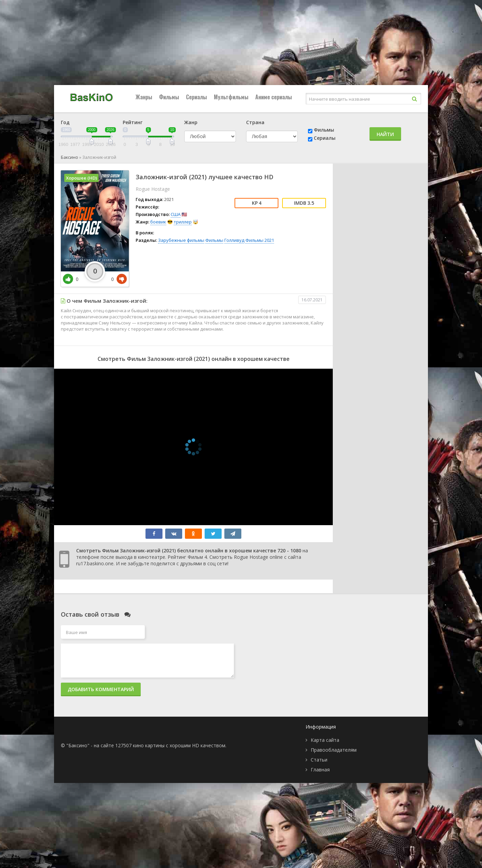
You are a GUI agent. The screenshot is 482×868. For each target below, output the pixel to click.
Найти (385, 134)
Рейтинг (133, 122)
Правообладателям (334, 750)
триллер (183, 222)
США (176, 214)
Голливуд (234, 240)
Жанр (191, 122)
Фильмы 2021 (260, 240)
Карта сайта (325, 740)
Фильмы (169, 97)
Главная (320, 770)
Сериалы (196, 97)
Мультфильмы (231, 97)
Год (65, 122)
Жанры (144, 97)
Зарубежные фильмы (181, 240)
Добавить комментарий (101, 689)
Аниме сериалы (274, 97)
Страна (255, 122)
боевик (158, 222)
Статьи (319, 760)
